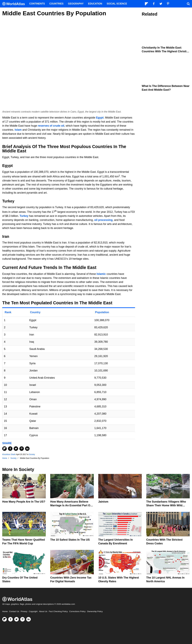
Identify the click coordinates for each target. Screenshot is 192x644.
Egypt (100, 118)
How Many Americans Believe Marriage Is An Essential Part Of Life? (71, 505)
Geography (76, 4)
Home (5, 611)
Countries (56, 4)
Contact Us (14, 611)
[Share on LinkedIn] (27, 449)
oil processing (103, 220)
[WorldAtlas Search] (188, 4)
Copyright (33, 611)
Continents (37, 4)
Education (95, 4)
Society (32, 454)
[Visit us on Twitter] (16, 619)
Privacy (24, 611)
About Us (43, 611)
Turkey (24, 216)
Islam (18, 130)
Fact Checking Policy (58, 611)
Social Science (117, 4)
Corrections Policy (77, 611)
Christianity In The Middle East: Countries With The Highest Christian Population (166, 51)
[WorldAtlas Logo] (15, 4)
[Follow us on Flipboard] (4, 619)
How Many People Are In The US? (24, 502)
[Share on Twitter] (16, 449)
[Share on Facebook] (10, 449)
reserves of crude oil (51, 126)
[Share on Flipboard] (4, 449)
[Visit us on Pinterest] (22, 619)
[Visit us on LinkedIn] (28, 619)
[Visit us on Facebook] (10, 619)
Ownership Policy (95, 611)
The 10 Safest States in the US (70, 540)
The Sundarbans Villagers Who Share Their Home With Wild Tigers (166, 505)
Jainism (103, 502)
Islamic (101, 274)
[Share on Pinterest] (22, 449)
